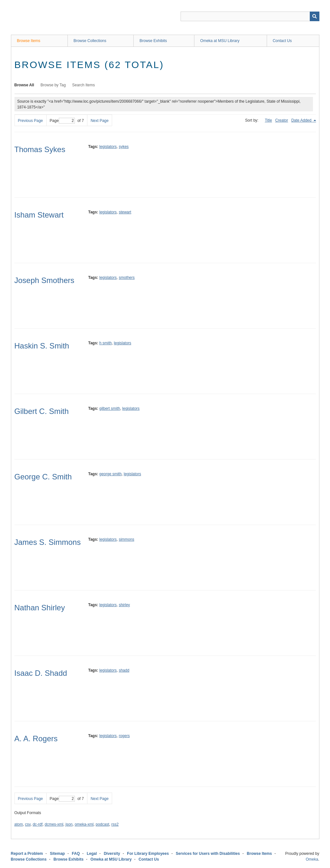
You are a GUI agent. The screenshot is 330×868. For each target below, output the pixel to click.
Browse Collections (90, 41)
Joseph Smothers (45, 280)
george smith (110, 474)
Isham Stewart (39, 215)
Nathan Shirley (40, 608)
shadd (124, 670)
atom (19, 824)
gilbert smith (110, 408)
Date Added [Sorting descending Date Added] (302, 120)
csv (28, 824)
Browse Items (29, 41)
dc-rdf (38, 824)
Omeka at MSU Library (220, 41)
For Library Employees (148, 854)
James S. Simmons (48, 542)
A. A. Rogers (36, 739)
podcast (103, 824)
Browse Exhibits (153, 41)
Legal (92, 854)
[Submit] (315, 16)
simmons (127, 539)
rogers (124, 736)
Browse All (24, 85)
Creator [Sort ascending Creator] (281, 120)
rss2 (115, 824)
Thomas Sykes (40, 149)
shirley (125, 605)
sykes (124, 147)
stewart (125, 212)
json (69, 824)
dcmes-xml (54, 824)
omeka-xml (84, 824)
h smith (106, 343)
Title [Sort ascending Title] (268, 120)
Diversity (112, 854)
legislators (108, 147)
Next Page (100, 121)
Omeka (312, 859)
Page (62, 121)
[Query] (250, 16)
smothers (127, 278)
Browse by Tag (53, 85)
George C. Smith (43, 477)
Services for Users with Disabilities (208, 854)
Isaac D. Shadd (41, 673)
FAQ (76, 854)
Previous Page (31, 121)
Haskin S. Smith (42, 346)
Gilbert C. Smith (42, 411)
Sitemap (57, 854)
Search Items (84, 85)
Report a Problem (27, 854)
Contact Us (282, 41)
